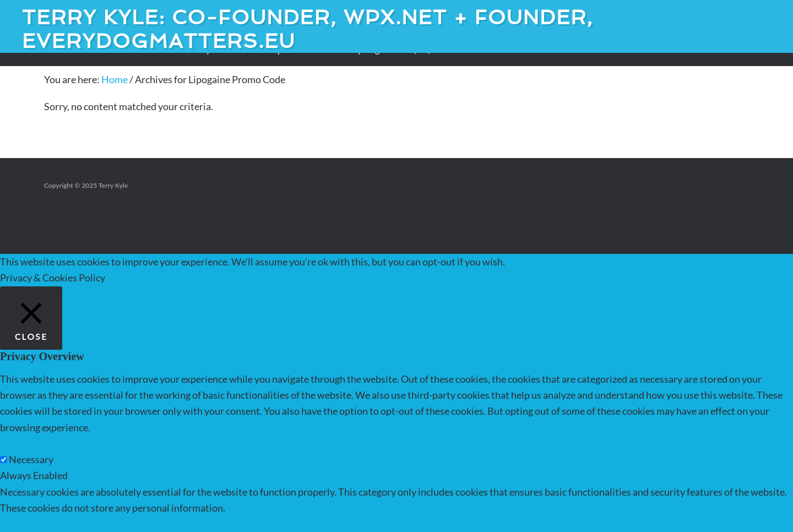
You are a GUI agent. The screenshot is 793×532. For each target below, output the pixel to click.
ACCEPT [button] (617, 262)
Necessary (31, 459)
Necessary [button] (22, 443)
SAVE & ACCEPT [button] (36, 524)
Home (115, 79)
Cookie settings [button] (551, 262)
